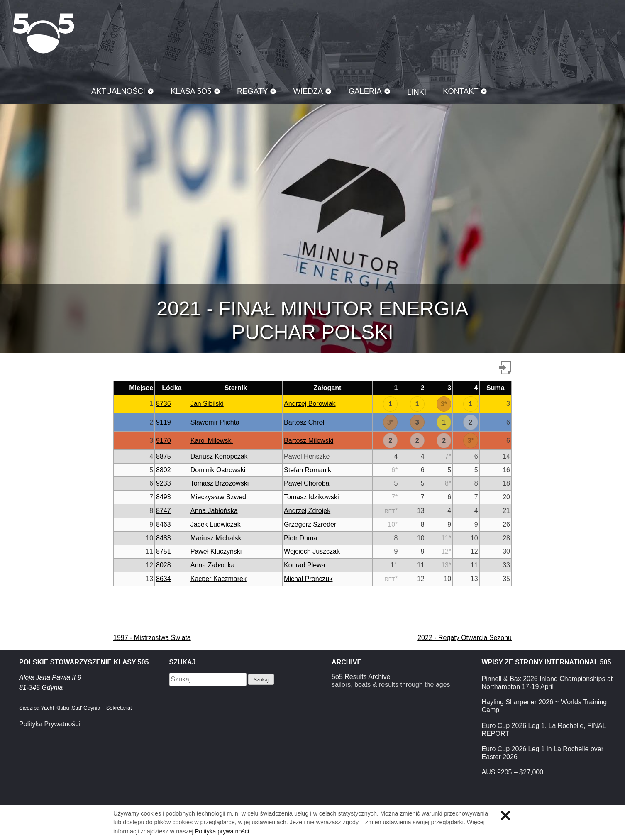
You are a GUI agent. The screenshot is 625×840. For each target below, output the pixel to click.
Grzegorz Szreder (310, 524)
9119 (164, 422)
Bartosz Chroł (304, 422)
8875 (164, 456)
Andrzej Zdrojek (307, 511)
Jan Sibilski (207, 404)
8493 (164, 497)
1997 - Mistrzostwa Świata (152, 638)
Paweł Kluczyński (216, 551)
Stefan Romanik (308, 470)
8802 (164, 470)
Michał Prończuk (308, 579)
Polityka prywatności (222, 831)
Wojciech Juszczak (312, 551)
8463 (164, 524)
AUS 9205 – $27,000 (513, 772)
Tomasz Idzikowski (311, 497)
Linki (417, 92)
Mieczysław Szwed (218, 497)
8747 (164, 511)
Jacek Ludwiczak (216, 524)
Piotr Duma (300, 538)
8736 (164, 404)
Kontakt (461, 91)
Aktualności (118, 91)
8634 (164, 579)
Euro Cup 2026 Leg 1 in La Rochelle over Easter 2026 (543, 753)
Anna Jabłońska (214, 511)
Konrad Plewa (305, 565)
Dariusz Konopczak (219, 456)
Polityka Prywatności (50, 724)
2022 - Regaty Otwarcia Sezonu (465, 638)
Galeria (365, 91)
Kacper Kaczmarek (219, 579)
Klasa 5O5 (44, 33)
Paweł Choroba (306, 483)
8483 (164, 538)
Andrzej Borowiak (310, 404)
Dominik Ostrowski (218, 470)
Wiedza (308, 91)
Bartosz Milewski (309, 441)
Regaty (252, 91)
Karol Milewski (212, 441)
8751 (164, 551)
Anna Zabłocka (213, 565)
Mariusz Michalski (217, 538)
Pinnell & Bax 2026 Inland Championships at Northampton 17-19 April (547, 683)
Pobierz (505, 368)
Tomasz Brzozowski (220, 483)
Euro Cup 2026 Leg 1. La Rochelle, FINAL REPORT (544, 730)
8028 (164, 565)
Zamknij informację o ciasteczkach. (505, 816)
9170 (164, 441)
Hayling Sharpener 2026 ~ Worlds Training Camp (544, 706)
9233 (164, 483)
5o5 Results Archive (361, 677)
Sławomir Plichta (215, 422)
